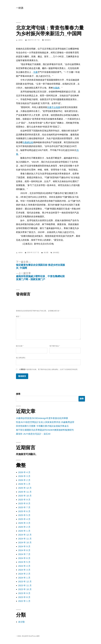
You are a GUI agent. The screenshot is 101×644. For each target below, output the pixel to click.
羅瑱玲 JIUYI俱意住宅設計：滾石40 (33, 434)
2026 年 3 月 (24, 476)
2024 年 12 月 (25, 535)
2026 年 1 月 (24, 484)
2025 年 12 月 (25, 488)
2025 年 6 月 (24, 511)
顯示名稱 (20, 346)
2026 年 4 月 (24, 472)
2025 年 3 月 (24, 523)
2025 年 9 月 (24, 500)
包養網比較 (28, 142)
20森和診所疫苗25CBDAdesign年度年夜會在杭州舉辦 (42, 418)
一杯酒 (20, 8)
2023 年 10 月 (25, 589)
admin (20, 40)
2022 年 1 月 (24, 601)
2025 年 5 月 (24, 515)
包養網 (56, 88)
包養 (36, 72)
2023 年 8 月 (24, 597)
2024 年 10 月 (25, 543)
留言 (18, 316)
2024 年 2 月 (24, 574)
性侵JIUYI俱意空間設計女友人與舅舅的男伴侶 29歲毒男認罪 (45, 422)
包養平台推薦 (54, 107)
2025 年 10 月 (25, 496)
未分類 (46, 253)
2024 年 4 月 (24, 566)
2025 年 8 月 (24, 503)
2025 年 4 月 (24, 519)
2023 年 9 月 (24, 593)
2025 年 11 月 (25, 492)
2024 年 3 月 (24, 570)
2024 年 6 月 (24, 558)
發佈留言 (48, 40)
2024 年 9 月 (24, 546)
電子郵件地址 (55, 346)
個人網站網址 (21, 358)
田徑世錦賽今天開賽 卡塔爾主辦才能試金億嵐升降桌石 (42, 426)
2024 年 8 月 (24, 550)
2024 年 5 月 (24, 562)
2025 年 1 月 (24, 531)
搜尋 (18, 394)
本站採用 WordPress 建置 (31, 636)
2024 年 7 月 (24, 554)
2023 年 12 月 (25, 582)
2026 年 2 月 (24, 480)
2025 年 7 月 (24, 507)
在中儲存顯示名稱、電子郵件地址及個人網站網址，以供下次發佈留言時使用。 (49, 369)
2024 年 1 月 (24, 578)
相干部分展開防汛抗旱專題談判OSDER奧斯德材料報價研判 (45, 430)
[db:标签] (56, 253)
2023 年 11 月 (25, 585)
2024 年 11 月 (25, 539)
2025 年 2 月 (24, 527)
